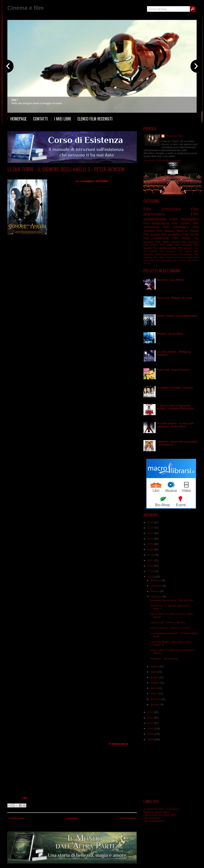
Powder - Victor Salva (170, 334)
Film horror (191, 234)
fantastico (171, 257)
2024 (151, 522)
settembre (157, 596)
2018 (151, 555)
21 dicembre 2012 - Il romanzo (161, 809)
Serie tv (182, 231)
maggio (155, 683)
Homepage (19, 119)
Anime (194, 231)
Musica (175, 254)
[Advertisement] (171, 770)
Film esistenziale (156, 238)
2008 (151, 739)
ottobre (155, 591)
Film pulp (154, 260)
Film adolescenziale (165, 248)
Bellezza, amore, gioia (156, 812)
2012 (151, 718)
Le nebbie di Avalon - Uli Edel (175, 388)
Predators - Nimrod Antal (164, 659)
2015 (151, 571)
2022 (151, 533)
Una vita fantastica (154, 821)
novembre (157, 586)
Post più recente (17, 818)
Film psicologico (176, 227)
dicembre (156, 580)
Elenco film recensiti (95, 119)
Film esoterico (168, 251)
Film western (185, 248)
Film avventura (171, 234)
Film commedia (162, 209)
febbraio (156, 699)
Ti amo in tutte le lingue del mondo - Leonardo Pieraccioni (175, 407)
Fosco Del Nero (174, 136)
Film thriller (181, 238)
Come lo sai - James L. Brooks (167, 622)
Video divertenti (162, 254)
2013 (151, 712)
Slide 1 (15, 100)
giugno (155, 677)
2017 (151, 560)
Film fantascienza (156, 223)
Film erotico (193, 260)
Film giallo (166, 245)
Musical (147, 263)
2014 (151, 577)
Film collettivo (180, 260)
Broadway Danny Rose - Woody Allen (171, 600)
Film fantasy (49, 175)
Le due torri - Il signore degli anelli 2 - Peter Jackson (66, 169)
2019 (151, 549)
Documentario (186, 254)
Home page (72, 818)
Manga (176, 242)
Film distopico (190, 242)
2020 (151, 544)
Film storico (151, 245)
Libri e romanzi (152, 818)
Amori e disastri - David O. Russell (170, 628)
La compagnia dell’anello (92, 181)
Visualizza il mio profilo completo (162, 160)
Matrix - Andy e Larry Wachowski (177, 316)
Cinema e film (25, 8)
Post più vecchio (128, 818)
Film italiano (163, 242)
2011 (151, 723)
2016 (151, 566)
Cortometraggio (185, 257)
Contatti (40, 119)
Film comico (181, 223)
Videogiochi (167, 260)
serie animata (183, 245)
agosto (155, 666)
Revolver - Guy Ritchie (170, 280)
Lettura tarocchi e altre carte (160, 815)
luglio (154, 672)
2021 (151, 539)
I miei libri (63, 119)
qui (25, 798)
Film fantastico (184, 219)
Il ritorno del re (118, 744)
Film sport (159, 257)
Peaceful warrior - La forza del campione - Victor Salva (175, 425)
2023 (151, 528)
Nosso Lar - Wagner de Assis (174, 298)
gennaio (156, 704)
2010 (151, 729)
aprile (154, 688)
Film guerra (185, 251)
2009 (151, 734)
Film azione (152, 234)
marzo (155, 693)
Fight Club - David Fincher (173, 370)
